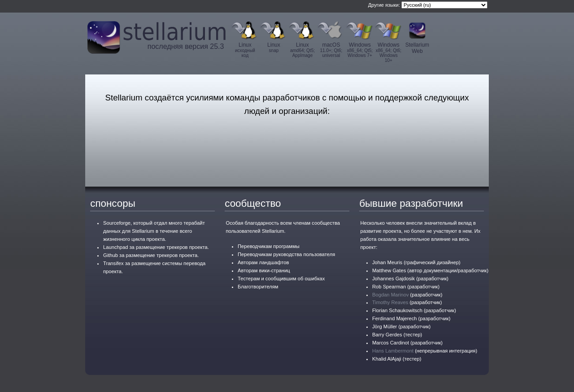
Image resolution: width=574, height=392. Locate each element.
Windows (360, 50)
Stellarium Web (417, 48)
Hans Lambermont (393, 351)
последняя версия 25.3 (186, 46)
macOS (331, 50)
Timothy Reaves (390, 302)
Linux (245, 50)
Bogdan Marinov (390, 295)
